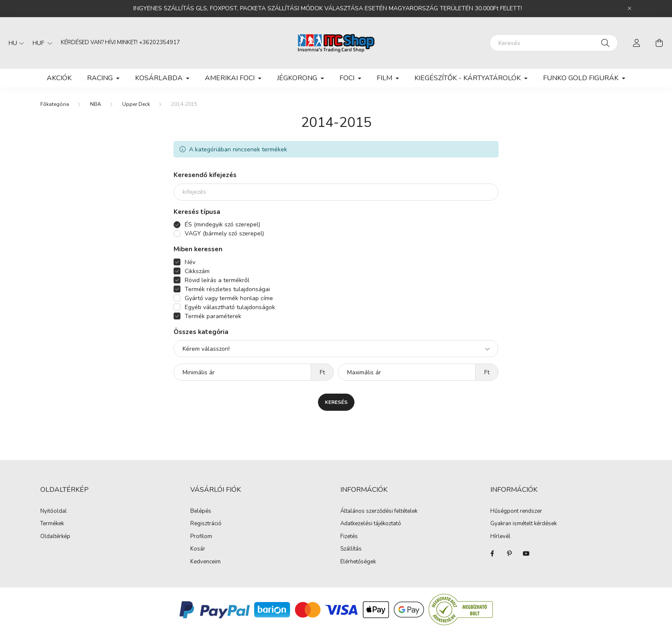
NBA (96, 104)
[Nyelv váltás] (14, 43)
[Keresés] (554, 43)
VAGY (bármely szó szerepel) (224, 233)
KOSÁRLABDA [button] (160, 78)
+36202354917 (159, 42)
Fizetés (349, 537)
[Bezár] (630, 9)
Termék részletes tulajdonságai (227, 289)
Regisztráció (206, 524)
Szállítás (351, 549)
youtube (526, 554)
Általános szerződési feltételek (379, 512)
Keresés (336, 402)
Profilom (201, 537)
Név (190, 262)
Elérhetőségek (358, 562)
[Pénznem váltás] (40, 43)
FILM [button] (385, 78)
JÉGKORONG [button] (298, 78)
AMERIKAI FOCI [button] (231, 78)
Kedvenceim (205, 562)
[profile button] (637, 43)
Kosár (198, 549)
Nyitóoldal (54, 511)
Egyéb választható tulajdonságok (230, 307)
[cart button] (659, 43)
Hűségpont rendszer (516, 512)
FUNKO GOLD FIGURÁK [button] (582, 78)
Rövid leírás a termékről (217, 280)
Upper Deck (136, 104)
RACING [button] (101, 78)
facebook (492, 554)
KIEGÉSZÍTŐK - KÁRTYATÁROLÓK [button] (468, 78)
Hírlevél (500, 537)
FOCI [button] (348, 78)
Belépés (201, 512)
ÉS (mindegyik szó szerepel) (222, 224)
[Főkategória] (55, 104)
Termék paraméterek (213, 316)
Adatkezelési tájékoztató (371, 524)
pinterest (509, 554)
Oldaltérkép (55, 536)
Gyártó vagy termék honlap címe (229, 298)
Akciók (59, 78)
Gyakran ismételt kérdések (523, 524)
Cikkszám (197, 271)
